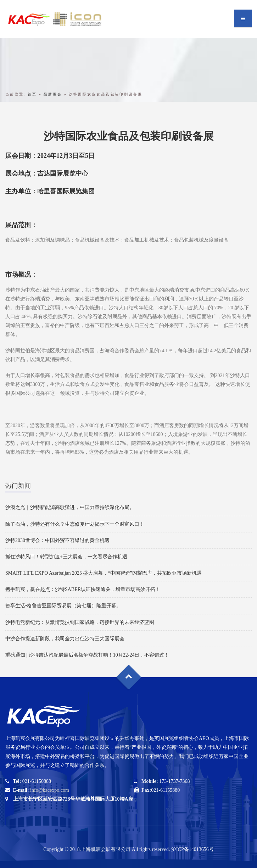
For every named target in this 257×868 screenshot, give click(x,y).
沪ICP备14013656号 (192, 849)
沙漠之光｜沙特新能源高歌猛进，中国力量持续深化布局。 (70, 507)
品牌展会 (53, 94)
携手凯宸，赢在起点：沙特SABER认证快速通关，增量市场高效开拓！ (83, 589)
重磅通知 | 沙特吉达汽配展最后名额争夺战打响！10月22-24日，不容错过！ (87, 655)
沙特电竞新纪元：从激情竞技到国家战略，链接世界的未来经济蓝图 (80, 622)
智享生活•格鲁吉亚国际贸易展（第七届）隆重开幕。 (63, 606)
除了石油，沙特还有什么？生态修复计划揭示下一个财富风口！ (75, 524)
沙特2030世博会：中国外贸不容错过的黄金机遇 (57, 540)
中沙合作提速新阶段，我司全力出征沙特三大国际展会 (65, 639)
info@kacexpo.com (50, 790)
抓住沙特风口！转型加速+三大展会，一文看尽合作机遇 (66, 557)
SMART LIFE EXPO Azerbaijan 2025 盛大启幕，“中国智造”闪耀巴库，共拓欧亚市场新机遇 (104, 573)
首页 (32, 94)
